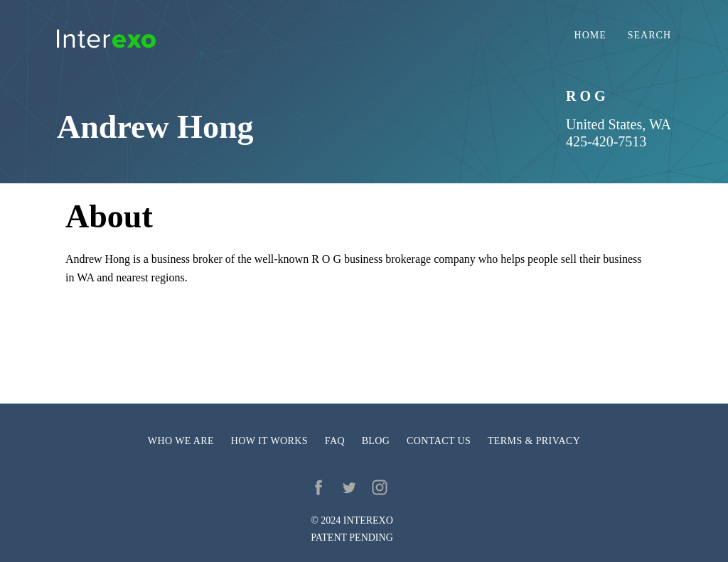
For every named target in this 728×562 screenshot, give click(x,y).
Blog (376, 441)
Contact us (439, 441)
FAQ (335, 441)
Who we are (181, 441)
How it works (269, 441)
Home (590, 36)
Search (649, 36)
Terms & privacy (534, 441)
